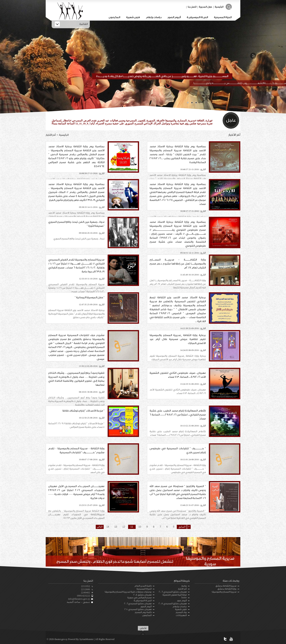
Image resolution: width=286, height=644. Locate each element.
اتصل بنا (192, 7)
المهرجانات (181, 615)
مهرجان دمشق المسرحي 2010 (138, 609)
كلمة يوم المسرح (143, 612)
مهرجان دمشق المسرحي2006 (138, 604)
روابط (184, 586)
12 (124, 527)
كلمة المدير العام (143, 586)
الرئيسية (219, 7)
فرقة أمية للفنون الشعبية (175, 595)
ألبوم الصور (174, 17)
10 (140, 527)
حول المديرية (205, 7)
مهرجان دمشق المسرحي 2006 (173, 592)
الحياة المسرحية (223, 17)
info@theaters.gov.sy (79, 599)
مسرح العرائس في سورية (139, 598)
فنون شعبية (133, 17)
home (184, 598)
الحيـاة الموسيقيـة (197, 17)
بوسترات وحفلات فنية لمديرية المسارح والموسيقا (128, 592)
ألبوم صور (182, 601)
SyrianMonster (86, 639)
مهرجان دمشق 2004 (143, 595)
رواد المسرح (181, 612)
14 (108, 527)
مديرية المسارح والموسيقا (224, 592)
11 (132, 527)
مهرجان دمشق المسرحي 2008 (173, 604)
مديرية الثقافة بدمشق (226, 586)
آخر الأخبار (182, 589)
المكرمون (114, 17)
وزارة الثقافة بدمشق (227, 589)
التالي (100, 527)
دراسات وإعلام (154, 17)
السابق (182, 527)
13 (116, 527)
